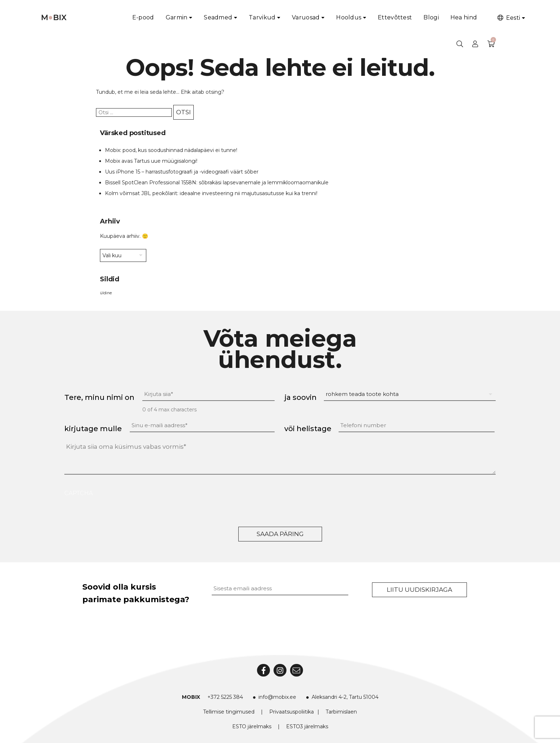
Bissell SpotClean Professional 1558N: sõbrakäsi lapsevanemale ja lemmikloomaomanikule (217, 183)
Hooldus (349, 17)
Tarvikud (262, 17)
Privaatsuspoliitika (292, 712)
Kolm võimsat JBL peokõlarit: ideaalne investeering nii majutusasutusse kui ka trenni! (211, 193)
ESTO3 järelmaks (307, 726)
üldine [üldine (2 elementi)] (106, 293)
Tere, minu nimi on (99, 397)
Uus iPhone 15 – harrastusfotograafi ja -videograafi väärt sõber (182, 172)
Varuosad (306, 17)
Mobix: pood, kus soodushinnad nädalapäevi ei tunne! (171, 150)
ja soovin (300, 397)
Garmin (177, 17)
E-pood (143, 17)
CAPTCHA (79, 493)
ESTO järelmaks (252, 726)
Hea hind (464, 17)
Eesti (508, 18)
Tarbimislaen (341, 712)
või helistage (308, 429)
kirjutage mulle (93, 429)
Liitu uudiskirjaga (419, 590)
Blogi (431, 17)
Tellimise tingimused (229, 712)
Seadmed (218, 17)
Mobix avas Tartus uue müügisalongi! (151, 161)
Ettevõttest (395, 17)
